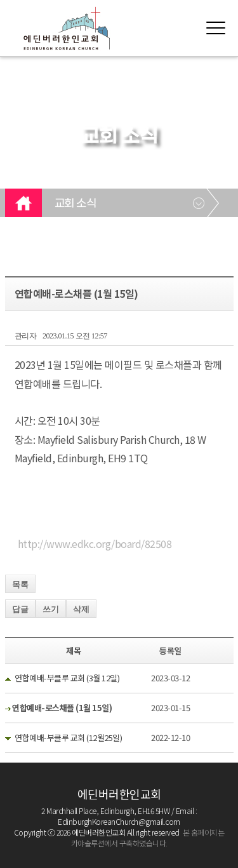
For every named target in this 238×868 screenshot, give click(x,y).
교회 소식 (76, 204)
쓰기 (51, 609)
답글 (20, 609)
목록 (20, 584)
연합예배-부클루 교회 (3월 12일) (67, 678)
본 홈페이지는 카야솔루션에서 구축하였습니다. (148, 838)
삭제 (81, 609)
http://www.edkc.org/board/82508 (95, 544)
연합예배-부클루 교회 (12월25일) (68, 738)
